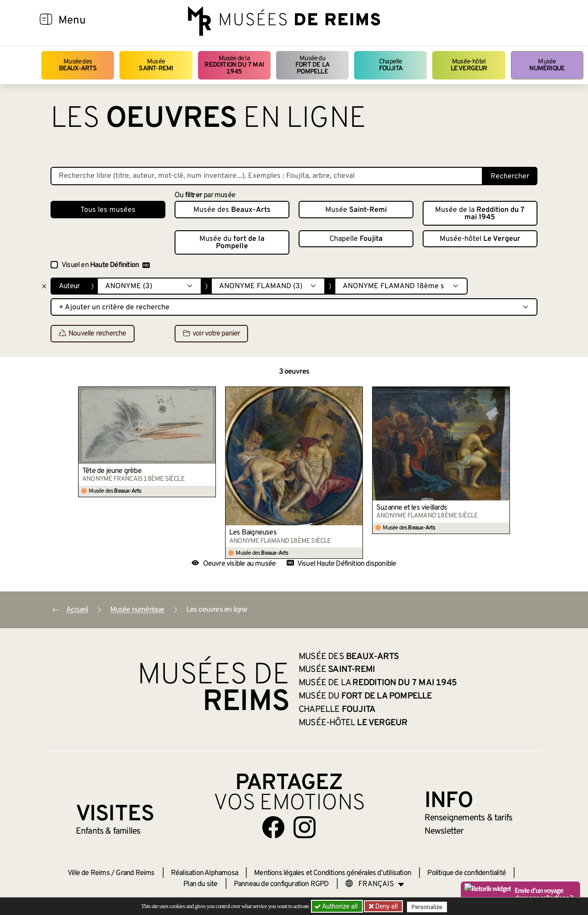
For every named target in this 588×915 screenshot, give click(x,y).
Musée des (78, 65)
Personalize (428, 906)
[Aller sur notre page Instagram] (305, 827)
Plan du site (200, 884)
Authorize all (337, 906)
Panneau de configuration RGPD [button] (281, 884)
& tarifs (469, 818)
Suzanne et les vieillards (412, 508)
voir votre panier (211, 334)
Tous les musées (108, 210)
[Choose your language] (375, 884)
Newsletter (444, 831)
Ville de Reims (89, 873)
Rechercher (510, 176)
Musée (156, 65)
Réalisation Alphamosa (204, 873)
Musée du (312, 65)
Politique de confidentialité (466, 873)
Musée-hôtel (469, 65)
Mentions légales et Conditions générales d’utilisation (333, 873)
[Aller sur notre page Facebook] (273, 827)
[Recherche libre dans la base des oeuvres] (267, 176)
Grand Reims (135, 873)
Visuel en (106, 265)
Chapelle (391, 65)
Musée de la (234, 65)
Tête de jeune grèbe (112, 471)
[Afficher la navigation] (46, 21)
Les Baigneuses (253, 533)
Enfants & (108, 831)
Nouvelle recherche (93, 334)
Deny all (386, 906)
